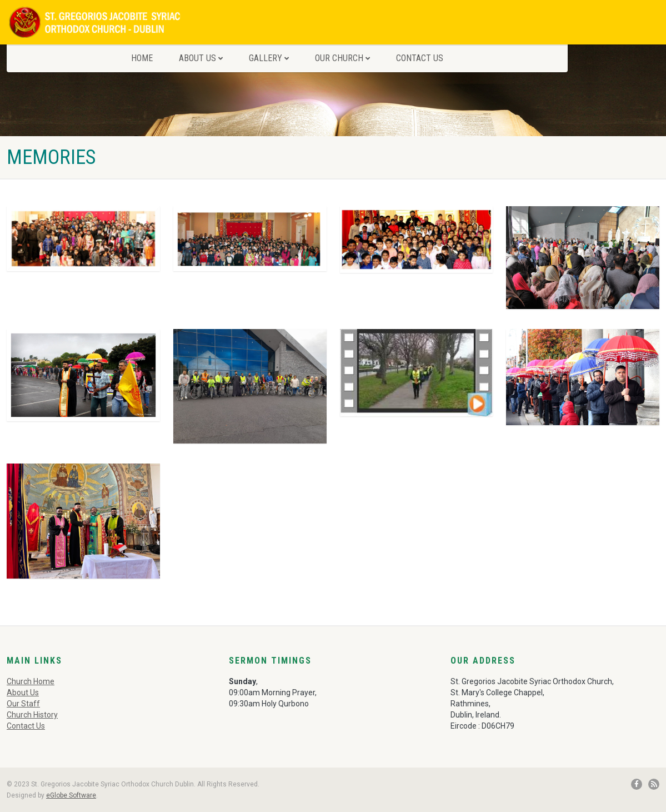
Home (142, 58)
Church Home (31, 681)
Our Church (342, 58)
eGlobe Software (71, 795)
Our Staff (23, 704)
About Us (201, 58)
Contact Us (420, 58)
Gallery (269, 58)
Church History (32, 715)
